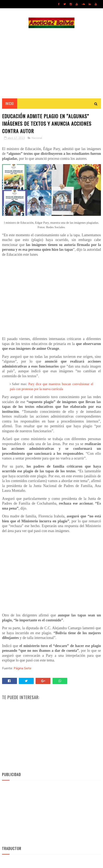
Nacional (37, 138)
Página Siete (23, 668)
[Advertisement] (51, 63)
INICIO (10, 104)
